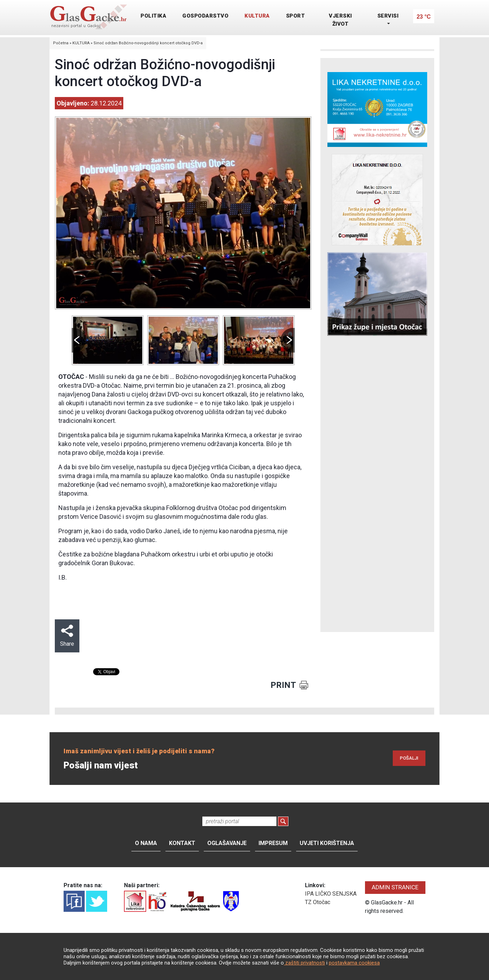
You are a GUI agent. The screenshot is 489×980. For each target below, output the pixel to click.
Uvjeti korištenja (327, 843)
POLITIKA (153, 16)
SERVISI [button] (388, 16)
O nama (146, 843)
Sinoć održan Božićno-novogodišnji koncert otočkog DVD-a (148, 43)
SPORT (296, 16)
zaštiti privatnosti (304, 963)
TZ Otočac (318, 902)
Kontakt (182, 843)
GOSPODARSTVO (205, 16)
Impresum (273, 843)
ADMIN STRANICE (395, 887)
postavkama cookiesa (354, 963)
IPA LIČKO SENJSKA (331, 894)
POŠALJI (409, 758)
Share (67, 636)
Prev (79, 340)
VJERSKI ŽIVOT (340, 20)
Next (288, 340)
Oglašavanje (227, 843)
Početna (61, 43)
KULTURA (257, 16)
